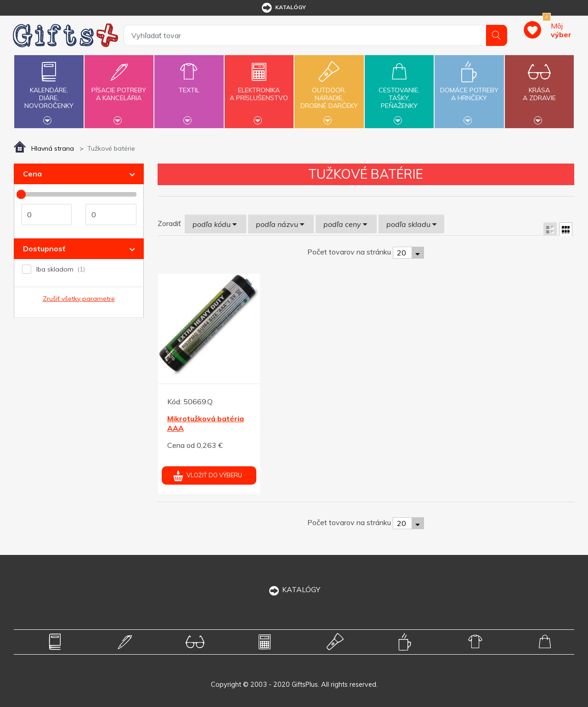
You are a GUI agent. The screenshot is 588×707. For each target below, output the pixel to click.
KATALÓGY (294, 589)
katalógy (283, 8)
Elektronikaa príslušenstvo (259, 89)
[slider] (21, 194)
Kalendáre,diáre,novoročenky (49, 90)
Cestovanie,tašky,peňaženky (399, 90)
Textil (189, 85)
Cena (32, 174)
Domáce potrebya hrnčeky (469, 89)
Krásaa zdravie (539, 89)
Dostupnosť (44, 249)
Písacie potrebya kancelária (119, 89)
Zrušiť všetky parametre (79, 299)
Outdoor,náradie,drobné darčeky (329, 90)
